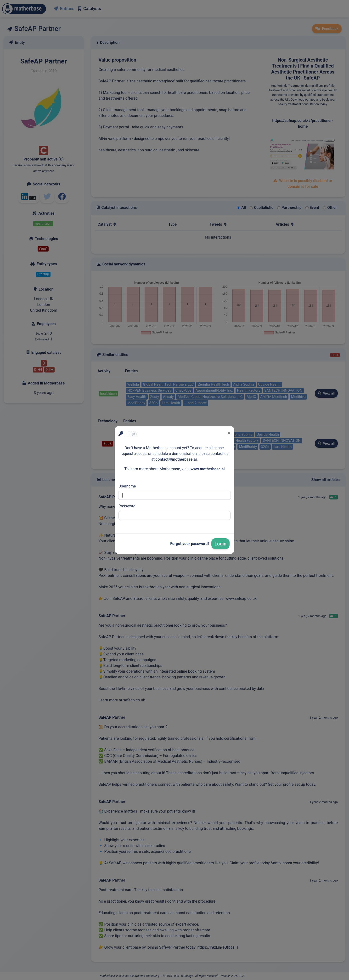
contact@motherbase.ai (176, 459)
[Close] (229, 433)
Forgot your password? (190, 544)
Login (220, 544)
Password (127, 506)
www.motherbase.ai (208, 469)
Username (127, 486)
